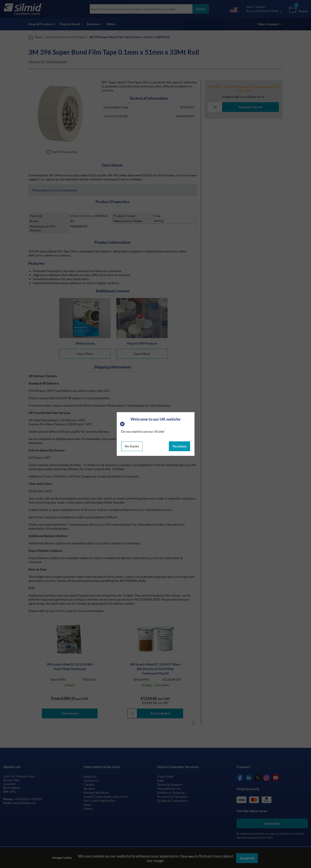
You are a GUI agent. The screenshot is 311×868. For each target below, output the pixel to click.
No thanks (132, 446)
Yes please (179, 446)
